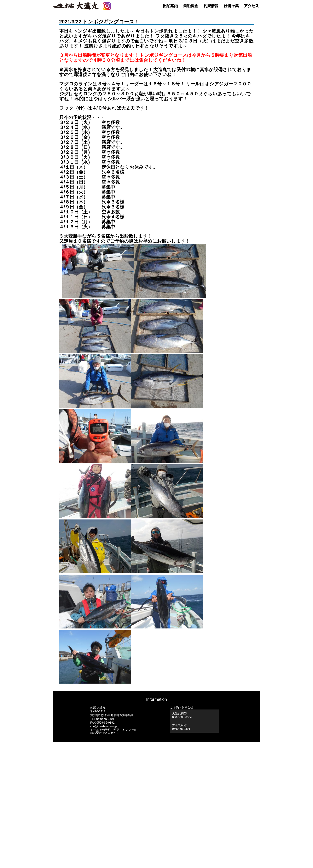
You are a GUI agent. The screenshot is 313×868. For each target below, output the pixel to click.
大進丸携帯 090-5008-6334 (182, 715)
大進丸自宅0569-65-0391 (181, 727)
